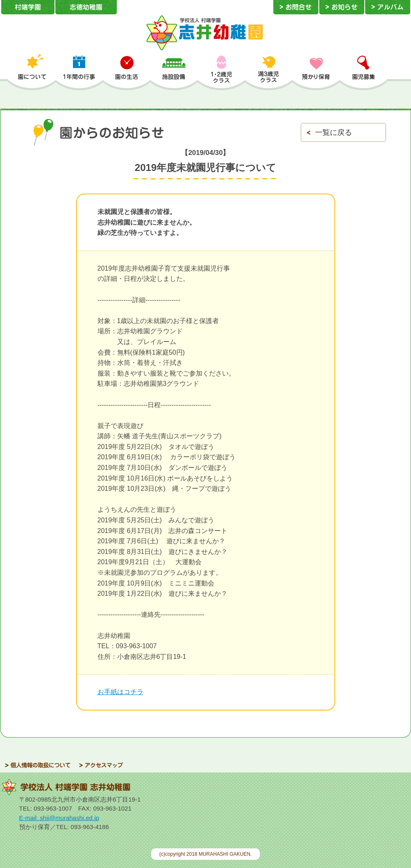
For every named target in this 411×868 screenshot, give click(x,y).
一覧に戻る (334, 132)
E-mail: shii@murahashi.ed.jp (59, 818)
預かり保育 (316, 72)
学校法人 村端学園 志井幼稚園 (206, 33)
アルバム (388, 7)
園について (32, 72)
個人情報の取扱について (38, 765)
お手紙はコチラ (120, 692)
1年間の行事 (79, 72)
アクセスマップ (101, 765)
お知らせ (342, 7)
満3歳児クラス (269, 72)
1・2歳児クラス (221, 72)
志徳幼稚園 (86, 7)
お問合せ (296, 7)
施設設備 (174, 72)
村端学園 (28, 7)
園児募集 (363, 72)
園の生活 (127, 72)
